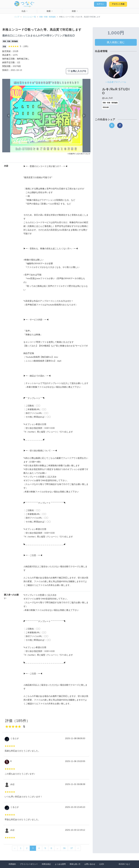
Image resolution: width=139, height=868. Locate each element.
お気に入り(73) (77, 71)
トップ (17, 17)
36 (64, 848)
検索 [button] (49, 11)
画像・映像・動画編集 (48, 17)
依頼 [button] (74, 11)
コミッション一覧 (29, 17)
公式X (102, 864)
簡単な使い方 (75, 864)
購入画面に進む (116, 42)
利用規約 (12, 864)
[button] (9, 116)
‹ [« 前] (15, 848)
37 (72, 848)
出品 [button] (24, 11)
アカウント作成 (117, 4)
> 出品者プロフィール (116, 82)
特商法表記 (46, 864)
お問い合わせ (90, 864)
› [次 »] (78, 848)
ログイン (97, 4)
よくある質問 (60, 864)
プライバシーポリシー (29, 864)
